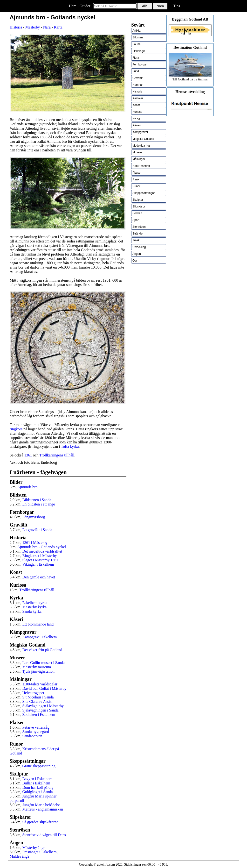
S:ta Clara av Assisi (37, 701)
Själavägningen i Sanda (40, 710)
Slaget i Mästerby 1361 (40, 560)
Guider (85, 6)
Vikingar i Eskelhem (38, 564)
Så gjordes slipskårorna (40, 822)
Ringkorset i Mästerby (39, 556)
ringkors (16, 429)
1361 (28, 455)
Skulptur (138, 200)
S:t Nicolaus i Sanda (38, 697)
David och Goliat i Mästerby (44, 688)
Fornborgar (140, 64)
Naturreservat (141, 166)
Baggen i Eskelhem (37, 779)
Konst (136, 105)
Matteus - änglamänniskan (43, 809)
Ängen (137, 254)
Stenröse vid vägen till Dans (44, 835)
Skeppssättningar (144, 193)
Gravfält (137, 78)
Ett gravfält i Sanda (37, 530)
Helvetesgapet (33, 693)
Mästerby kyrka (34, 607)
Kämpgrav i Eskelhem (39, 637)
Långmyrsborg (34, 517)
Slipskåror (139, 206)
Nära (47, 27)
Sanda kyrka (32, 611)
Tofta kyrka (70, 446)
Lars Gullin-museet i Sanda (43, 663)
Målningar (139, 159)
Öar (135, 261)
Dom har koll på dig (38, 787)
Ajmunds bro (27, 487)
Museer (137, 152)
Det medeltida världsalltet (42, 551)
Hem (73, 6)
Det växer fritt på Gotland (42, 650)
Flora (136, 58)
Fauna (137, 44)
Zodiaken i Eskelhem (39, 715)
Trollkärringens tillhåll (57, 455)
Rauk (136, 179)
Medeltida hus (141, 146)
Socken (137, 213)
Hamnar (138, 85)
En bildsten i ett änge (38, 504)
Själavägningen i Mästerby (43, 706)
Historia (16, 27)
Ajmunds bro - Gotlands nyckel (42, 547)
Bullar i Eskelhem (36, 783)
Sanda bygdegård (36, 732)
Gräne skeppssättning (39, 766)
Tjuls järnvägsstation (38, 671)
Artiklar (137, 31)
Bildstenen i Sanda (37, 500)
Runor (136, 186)
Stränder (138, 234)
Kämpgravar (140, 132)
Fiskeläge (139, 51)
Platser (137, 173)
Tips (177, 6)
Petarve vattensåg (36, 727)
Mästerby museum (37, 667)
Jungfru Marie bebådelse (41, 805)
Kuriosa (137, 112)
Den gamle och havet (39, 577)
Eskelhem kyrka (35, 603)
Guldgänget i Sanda (37, 792)
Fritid (136, 71)
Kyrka (136, 119)
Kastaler (138, 98)
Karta (58, 27)
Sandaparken (32, 736)
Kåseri (137, 125)
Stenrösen (139, 227)
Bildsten (138, 37)
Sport (136, 220)
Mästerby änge (34, 848)
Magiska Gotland (143, 139)
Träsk (136, 240)
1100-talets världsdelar (40, 684)
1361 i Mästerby (35, 543)
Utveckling (139, 247)
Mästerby (33, 27)
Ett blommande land (38, 624)
